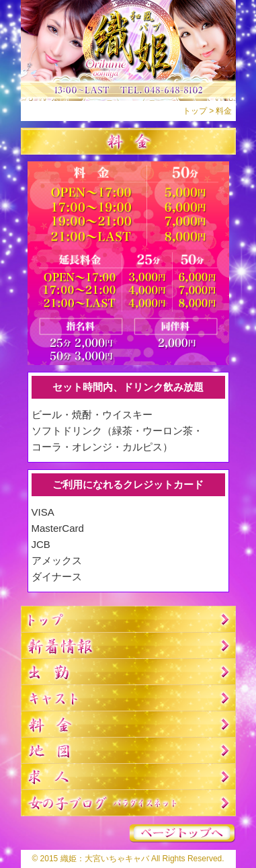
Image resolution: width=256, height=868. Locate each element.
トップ (195, 111)
